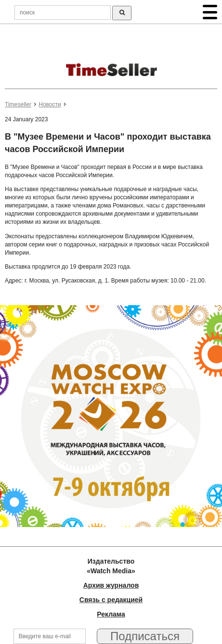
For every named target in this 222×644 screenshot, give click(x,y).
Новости (50, 104)
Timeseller (18, 104)
